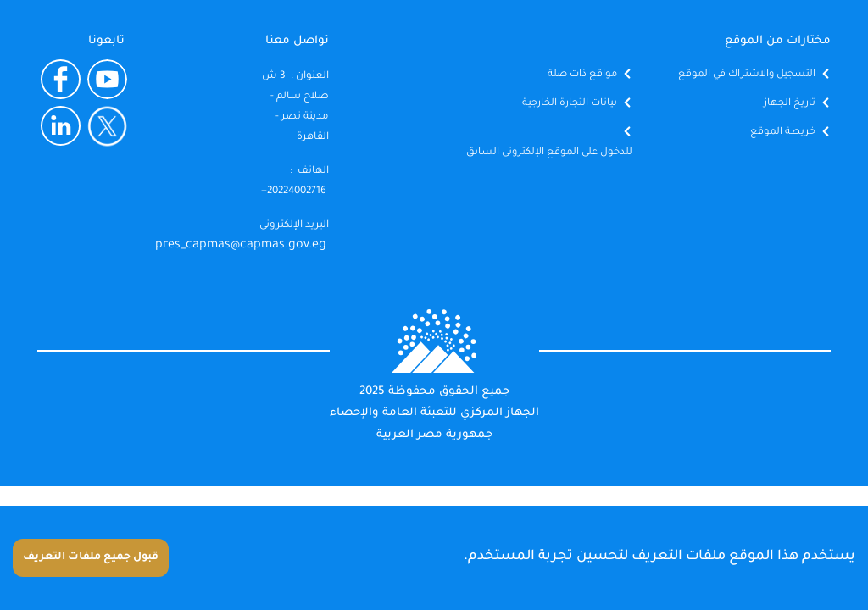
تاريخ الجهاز (790, 104)
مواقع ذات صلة (582, 75)
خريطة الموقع (783, 133)
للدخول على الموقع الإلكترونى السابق (549, 153)
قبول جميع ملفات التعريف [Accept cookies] (91, 557)
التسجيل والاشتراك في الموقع (747, 75)
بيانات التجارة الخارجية (570, 104)
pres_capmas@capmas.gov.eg (241, 246)
